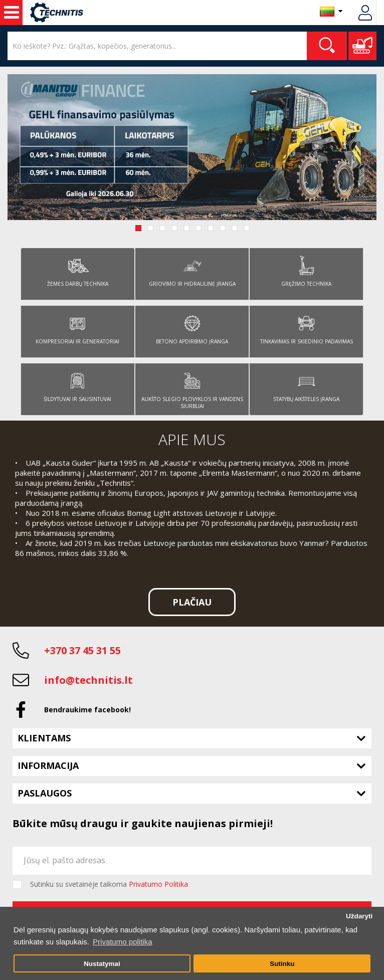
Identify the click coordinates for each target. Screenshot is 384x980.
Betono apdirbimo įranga (192, 327)
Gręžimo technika (306, 269)
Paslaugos (45, 793)
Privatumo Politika (158, 884)
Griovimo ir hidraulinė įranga (192, 269)
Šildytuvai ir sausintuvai (77, 385)
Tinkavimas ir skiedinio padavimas (307, 327)
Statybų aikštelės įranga (306, 385)
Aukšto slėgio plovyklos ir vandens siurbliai (192, 388)
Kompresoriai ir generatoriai (77, 327)
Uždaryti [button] (359, 916)
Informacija (48, 765)
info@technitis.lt (88, 680)
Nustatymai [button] (102, 964)
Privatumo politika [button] (122, 942)
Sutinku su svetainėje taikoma (109, 884)
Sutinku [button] (282, 964)
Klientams (44, 738)
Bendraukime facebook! (87, 710)
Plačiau (192, 602)
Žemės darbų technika (78, 269)
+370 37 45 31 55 (82, 650)
